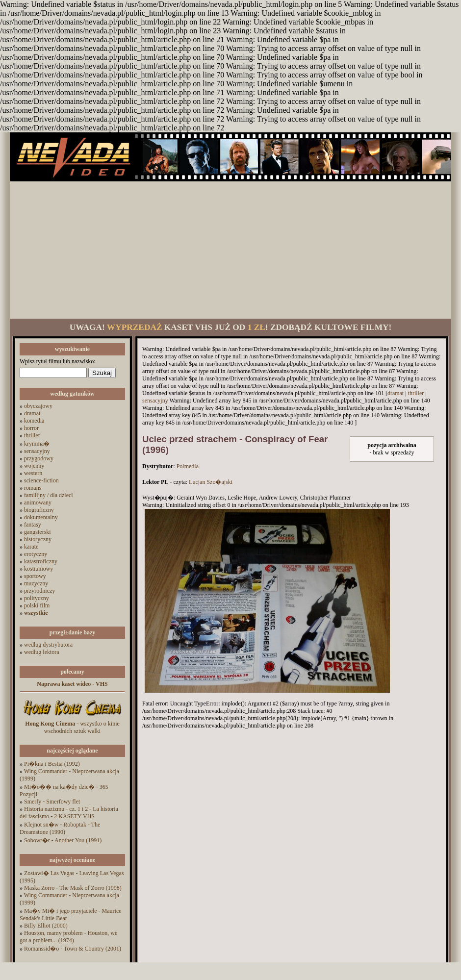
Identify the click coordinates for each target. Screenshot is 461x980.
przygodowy (39, 458)
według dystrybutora (48, 645)
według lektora (42, 652)
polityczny (37, 598)
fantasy (33, 525)
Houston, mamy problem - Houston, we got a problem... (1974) (68, 937)
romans (33, 488)
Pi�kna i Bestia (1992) (52, 764)
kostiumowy (38, 569)
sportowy (35, 576)
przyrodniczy (39, 591)
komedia (34, 421)
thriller (32, 435)
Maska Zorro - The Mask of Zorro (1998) (73, 888)
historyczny (38, 539)
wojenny (34, 466)
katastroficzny (41, 561)
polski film (37, 605)
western (33, 473)
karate (31, 547)
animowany (38, 503)
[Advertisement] (230, 250)
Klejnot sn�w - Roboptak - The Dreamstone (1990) (60, 828)
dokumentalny (41, 517)
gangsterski (38, 532)
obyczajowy (38, 406)
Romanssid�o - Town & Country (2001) (73, 949)
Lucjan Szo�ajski (211, 482)
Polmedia (188, 466)
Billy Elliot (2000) (46, 926)
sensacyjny (37, 451)
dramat (32, 413)
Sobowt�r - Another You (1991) (63, 840)
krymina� (37, 444)
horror (31, 428)
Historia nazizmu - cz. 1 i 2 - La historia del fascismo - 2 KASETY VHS (69, 813)
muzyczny (36, 583)
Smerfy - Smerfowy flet (52, 802)
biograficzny (39, 510)
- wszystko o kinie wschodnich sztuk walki (72, 727)
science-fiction (41, 480)
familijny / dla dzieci (49, 495)
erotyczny (36, 554)
